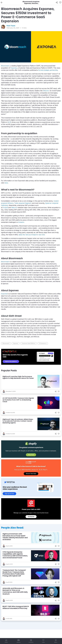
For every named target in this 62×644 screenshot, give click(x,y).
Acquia (5, 208)
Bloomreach (5, 66)
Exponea (14, 68)
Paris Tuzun (11, 26)
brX (9, 122)
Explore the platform (11, 361)
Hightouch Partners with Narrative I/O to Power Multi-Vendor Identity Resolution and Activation (15, 537)
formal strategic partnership (48, 70)
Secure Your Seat (31, 474)
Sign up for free (9, 494)
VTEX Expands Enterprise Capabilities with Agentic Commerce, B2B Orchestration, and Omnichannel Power (15, 555)
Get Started (31, 517)
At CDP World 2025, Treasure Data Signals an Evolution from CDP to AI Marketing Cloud (18, 400)
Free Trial (31, 455)
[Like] (60, 3)
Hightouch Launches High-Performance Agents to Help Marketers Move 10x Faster (18, 377)
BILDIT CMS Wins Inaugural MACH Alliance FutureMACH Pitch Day (16, 607)
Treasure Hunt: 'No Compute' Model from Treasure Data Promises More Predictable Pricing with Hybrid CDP (14, 573)
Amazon (21, 222)
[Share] (57, 3)
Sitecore (46, 91)
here (6, 183)
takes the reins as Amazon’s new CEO (32, 235)
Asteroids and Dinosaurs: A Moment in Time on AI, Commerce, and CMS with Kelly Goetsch (15, 591)
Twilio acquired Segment (23, 203)
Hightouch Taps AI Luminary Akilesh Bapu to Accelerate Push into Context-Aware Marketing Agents (18, 421)
